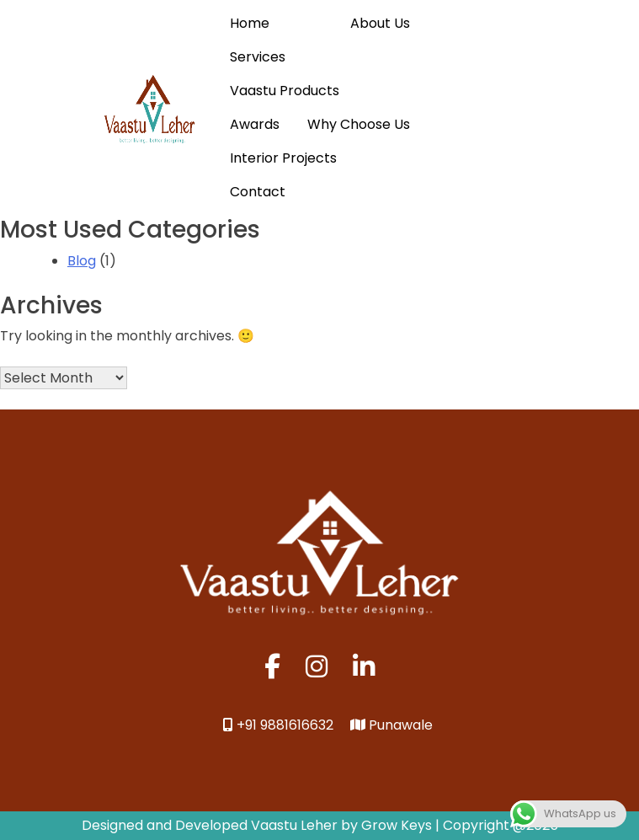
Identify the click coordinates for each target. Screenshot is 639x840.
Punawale (391, 725)
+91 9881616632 (278, 725)
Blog (82, 261)
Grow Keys (397, 825)
